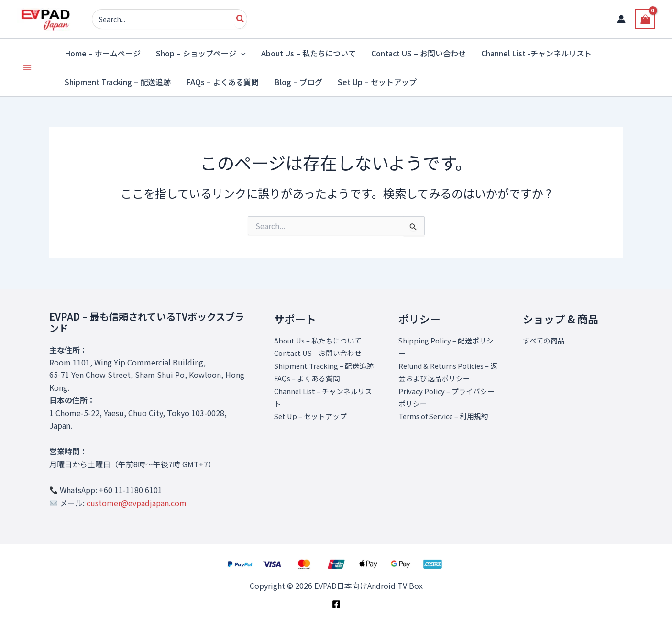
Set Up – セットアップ (314, 429)
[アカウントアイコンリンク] (621, 19)
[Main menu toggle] (27, 67)
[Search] (241, 19)
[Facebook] (336, 604)
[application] (241, 53)
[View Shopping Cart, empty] (645, 19)
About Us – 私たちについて (321, 340)
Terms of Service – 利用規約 (448, 416)
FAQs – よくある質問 (310, 391)
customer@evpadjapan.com (137, 503)
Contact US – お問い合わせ (321, 353)
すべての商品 (545, 340)
